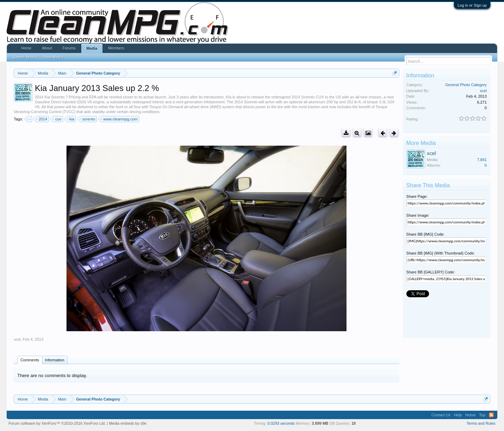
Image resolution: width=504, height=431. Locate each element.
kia (71, 119)
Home (26, 48)
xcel (17, 339)
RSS (491, 415)
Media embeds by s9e (128, 423)
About (47, 48)
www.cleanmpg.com (119, 119)
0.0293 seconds (281, 423)
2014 (42, 119)
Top (482, 415)
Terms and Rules (481, 423)
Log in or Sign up (472, 5)
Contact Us (441, 415)
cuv (57, 119)
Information (55, 360)
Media (92, 48)
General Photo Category (466, 85)
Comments (30, 360)
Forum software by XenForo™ (57, 423)
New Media (53, 57)
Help (458, 415)
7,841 (482, 160)
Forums (69, 48)
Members (116, 48)
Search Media (25, 57)
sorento (88, 119)
